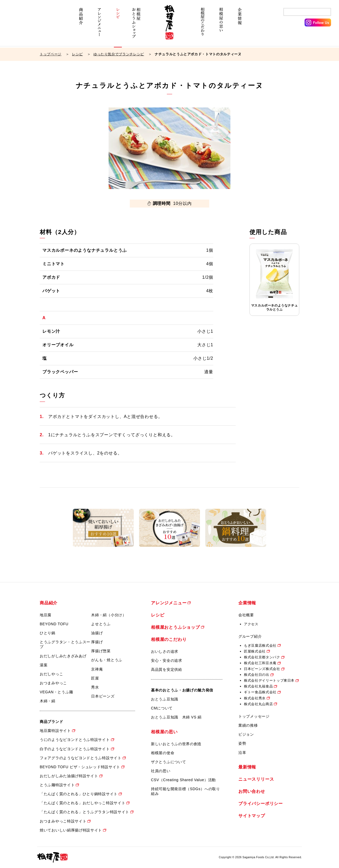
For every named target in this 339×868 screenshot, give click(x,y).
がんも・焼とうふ (107, 660)
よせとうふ (101, 624)
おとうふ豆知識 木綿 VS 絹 (176, 717)
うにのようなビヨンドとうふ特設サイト (75, 740)
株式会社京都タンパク (262, 657)
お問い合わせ (252, 791)
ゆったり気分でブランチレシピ (119, 54)
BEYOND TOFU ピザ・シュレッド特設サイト (80, 767)
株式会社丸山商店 (258, 704)
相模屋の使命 (163, 753)
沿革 (242, 753)
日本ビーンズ (103, 696)
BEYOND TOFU (54, 624)
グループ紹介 (250, 636)
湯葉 (44, 665)
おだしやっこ (51, 674)
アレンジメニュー (99, 26)
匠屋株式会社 (255, 651)
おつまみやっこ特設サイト (63, 821)
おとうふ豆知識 (165, 699)
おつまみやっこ (53, 683)
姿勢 (242, 743)
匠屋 (95, 678)
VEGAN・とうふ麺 (56, 692)
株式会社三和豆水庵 (260, 663)
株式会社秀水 (255, 698)
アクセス (251, 624)
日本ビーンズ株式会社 (262, 669)
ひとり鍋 (48, 633)
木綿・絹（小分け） (109, 615)
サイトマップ (252, 816)
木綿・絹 (48, 701)
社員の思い (161, 771)
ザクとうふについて (168, 762)
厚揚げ (97, 642)
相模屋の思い (221, 26)
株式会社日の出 (257, 675)
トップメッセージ (254, 716)
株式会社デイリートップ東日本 (269, 680)
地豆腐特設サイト (55, 731)
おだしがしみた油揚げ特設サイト (69, 776)
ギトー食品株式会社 (260, 692)
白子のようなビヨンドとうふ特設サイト (75, 749)
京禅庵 (97, 669)
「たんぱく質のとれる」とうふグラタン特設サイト (84, 812)
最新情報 (247, 767)
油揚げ (97, 633)
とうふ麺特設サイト (57, 785)
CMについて (162, 708)
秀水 (95, 687)
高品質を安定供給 (167, 669)
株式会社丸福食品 (258, 686)
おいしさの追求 (165, 651)
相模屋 (169, 26)
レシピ (118, 26)
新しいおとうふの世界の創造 (176, 744)
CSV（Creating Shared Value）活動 (183, 780)
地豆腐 (46, 615)
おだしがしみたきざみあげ (63, 656)
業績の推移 (248, 725)
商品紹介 (81, 26)
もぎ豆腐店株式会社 (260, 646)
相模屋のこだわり (203, 26)
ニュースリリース (256, 779)
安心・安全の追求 (167, 660)
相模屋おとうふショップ (136, 26)
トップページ (51, 54)
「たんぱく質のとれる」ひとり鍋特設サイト (79, 794)
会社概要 (246, 615)
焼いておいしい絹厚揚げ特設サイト (71, 830)
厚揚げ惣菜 (101, 651)
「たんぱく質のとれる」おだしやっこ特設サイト (82, 803)
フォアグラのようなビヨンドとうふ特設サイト (81, 758)
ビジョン (246, 734)
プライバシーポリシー (261, 804)
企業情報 (240, 26)
